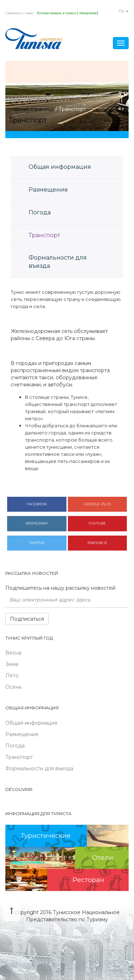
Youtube (97, 523)
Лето (12, 676)
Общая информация (60, 167)
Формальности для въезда (58, 262)
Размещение (48, 190)
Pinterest (97, 543)
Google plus (97, 504)
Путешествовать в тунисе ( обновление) (67, 13)
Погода (40, 212)
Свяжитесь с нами (19, 13)
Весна (13, 653)
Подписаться (27, 619)
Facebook (37, 504)
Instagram (37, 523)
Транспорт (44, 235)
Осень (13, 687)
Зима (12, 664)
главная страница (31, 109)
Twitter (37, 543)
